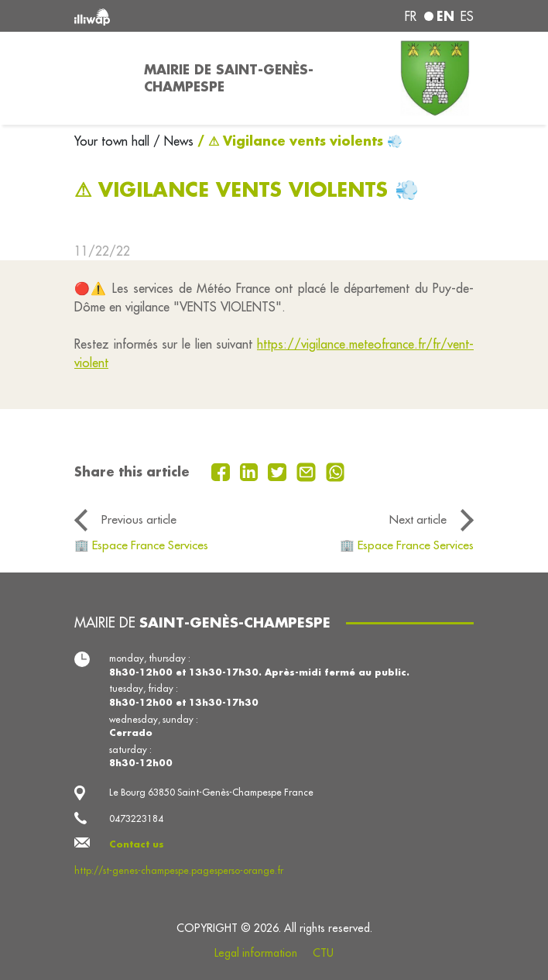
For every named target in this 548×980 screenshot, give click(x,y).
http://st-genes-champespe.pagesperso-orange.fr (179, 870)
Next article (418, 519)
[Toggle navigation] (100, 78)
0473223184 (136, 818)
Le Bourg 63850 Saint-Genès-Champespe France (211, 792)
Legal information (256, 953)
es (467, 16)
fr (411, 16)
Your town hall (114, 141)
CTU (323, 953)
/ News (173, 141)
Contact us (137, 844)
